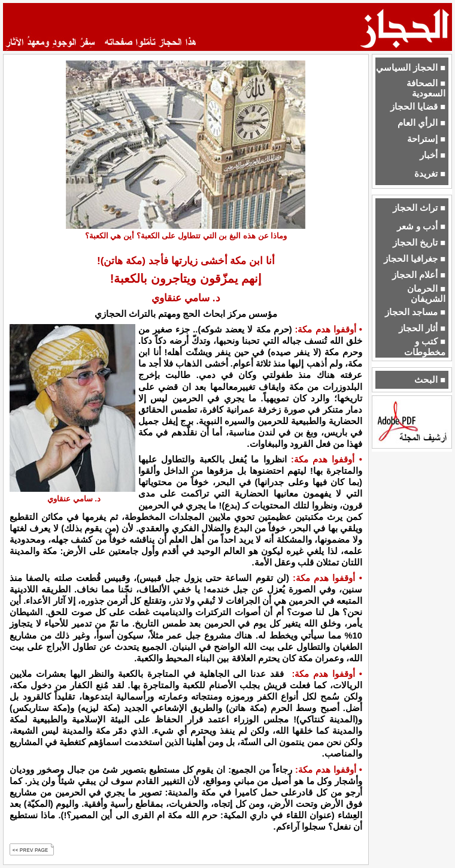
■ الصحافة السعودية (426, 88)
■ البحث (430, 380)
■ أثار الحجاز (422, 328)
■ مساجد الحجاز (415, 312)
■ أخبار (433, 155)
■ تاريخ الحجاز (419, 243)
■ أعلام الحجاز (419, 275)
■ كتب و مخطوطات (425, 347)
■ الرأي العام (421, 123)
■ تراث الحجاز (419, 208)
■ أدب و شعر (421, 226)
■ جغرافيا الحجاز (415, 259)
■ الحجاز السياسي (411, 68)
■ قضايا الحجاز (418, 107)
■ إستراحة (426, 139)
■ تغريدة (430, 174)
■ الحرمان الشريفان (426, 294)
